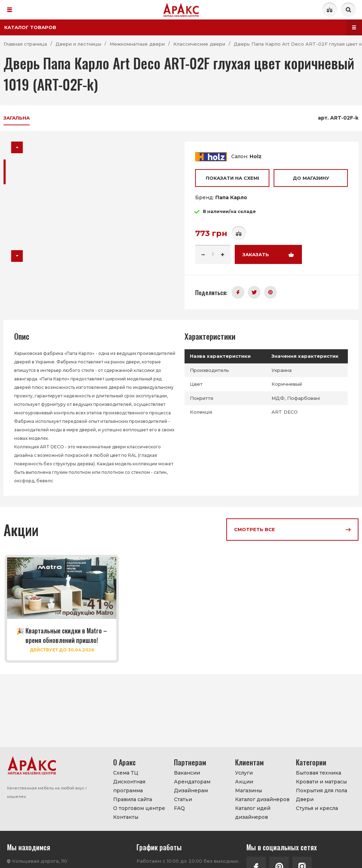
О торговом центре (139, 808)
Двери (305, 799)
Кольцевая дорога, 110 (40, 861)
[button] (17, 147)
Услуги (244, 773)
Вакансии (187, 773)
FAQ (179, 808)
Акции (244, 782)
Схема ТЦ (126, 773)
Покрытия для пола (322, 791)
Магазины (249, 791)
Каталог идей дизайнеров (253, 813)
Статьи (183, 799)
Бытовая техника (319, 773)
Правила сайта (133, 799)
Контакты (126, 817)
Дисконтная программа (129, 786)
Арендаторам (192, 782)
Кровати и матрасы (321, 782)
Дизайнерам (191, 791)
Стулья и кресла (317, 808)
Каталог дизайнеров (262, 799)
